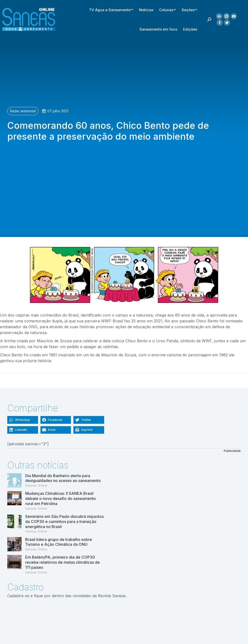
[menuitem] (167, 9)
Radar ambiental (23, 111)
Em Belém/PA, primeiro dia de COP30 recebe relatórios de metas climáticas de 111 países (62, 562)
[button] (23, 420)
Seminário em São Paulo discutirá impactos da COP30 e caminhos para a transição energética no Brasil (64, 522)
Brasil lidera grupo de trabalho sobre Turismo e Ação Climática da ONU (59, 542)
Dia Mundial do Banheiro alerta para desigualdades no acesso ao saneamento (63, 478)
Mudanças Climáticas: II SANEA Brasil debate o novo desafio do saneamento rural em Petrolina (61, 498)
